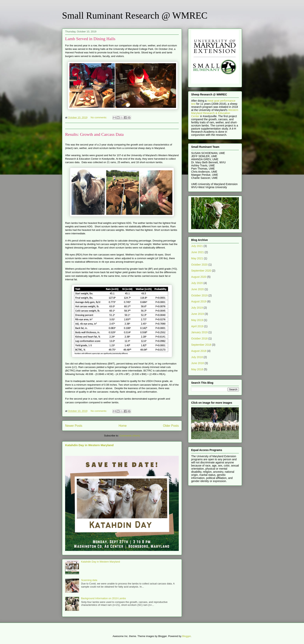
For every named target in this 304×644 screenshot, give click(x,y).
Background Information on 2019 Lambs (103, 598)
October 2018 (199, 338)
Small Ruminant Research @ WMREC (135, 15)
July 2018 (197, 357)
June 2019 (197, 314)
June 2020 (197, 289)
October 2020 (199, 265)
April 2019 (197, 326)
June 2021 (197, 252)
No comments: (99, 117)
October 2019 (199, 295)
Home (123, 426)
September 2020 (201, 271)
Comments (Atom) (130, 436)
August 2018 (199, 351)
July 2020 (197, 283)
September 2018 (201, 345)
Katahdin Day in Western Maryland (89, 445)
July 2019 (197, 308)
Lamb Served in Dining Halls (90, 39)
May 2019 (197, 320)
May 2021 (197, 258)
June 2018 (197, 363)
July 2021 (197, 246)
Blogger (186, 636)
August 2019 (199, 301)
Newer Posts (74, 426)
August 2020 (199, 277)
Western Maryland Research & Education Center (215, 113)
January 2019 (199, 332)
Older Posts (171, 426)
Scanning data (89, 580)
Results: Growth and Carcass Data (94, 134)
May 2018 (197, 369)
